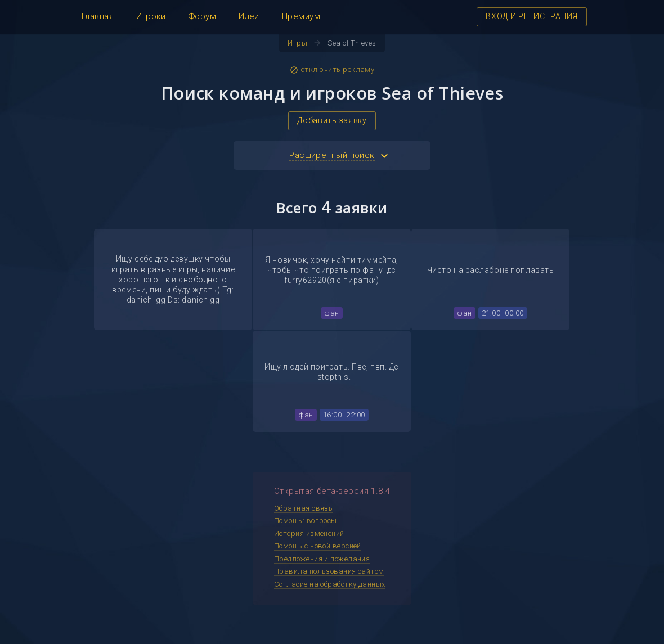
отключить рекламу (332, 70)
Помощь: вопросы (306, 521)
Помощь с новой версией (318, 546)
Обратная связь (303, 508)
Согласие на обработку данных (330, 584)
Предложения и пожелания (322, 559)
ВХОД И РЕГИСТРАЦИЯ (532, 16)
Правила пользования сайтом (329, 571)
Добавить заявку (332, 120)
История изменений (309, 533)
